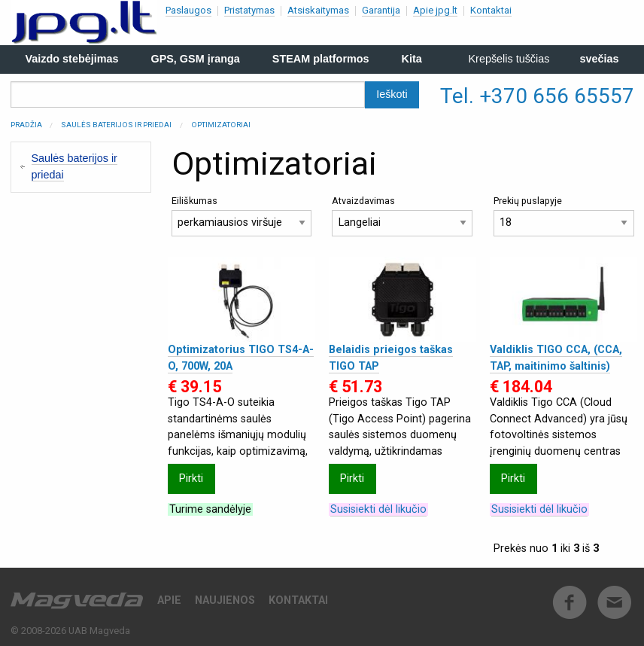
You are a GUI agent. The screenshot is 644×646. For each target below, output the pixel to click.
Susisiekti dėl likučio (378, 509)
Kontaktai (491, 10)
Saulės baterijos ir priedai (116, 125)
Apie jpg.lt (435, 10)
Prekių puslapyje (564, 216)
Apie (169, 600)
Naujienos (225, 600)
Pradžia (26, 125)
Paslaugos (188, 10)
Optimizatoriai (221, 125)
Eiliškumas (242, 216)
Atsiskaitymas (318, 10)
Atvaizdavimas (402, 216)
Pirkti (191, 478)
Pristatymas (249, 10)
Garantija (381, 10)
